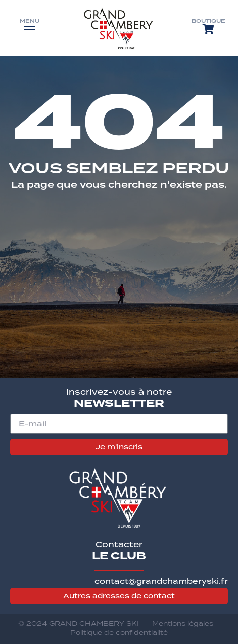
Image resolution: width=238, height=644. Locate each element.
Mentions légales (183, 624)
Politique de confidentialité (119, 633)
